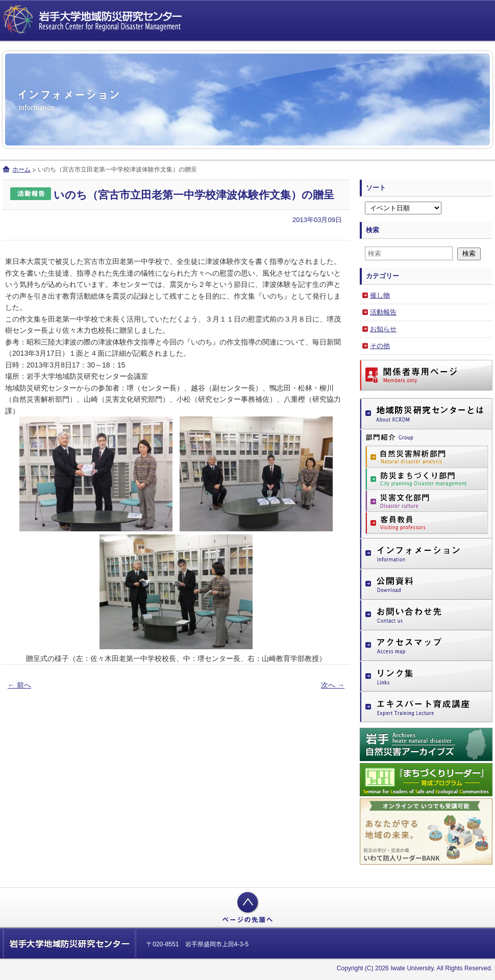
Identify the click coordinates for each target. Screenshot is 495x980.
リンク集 (426, 677)
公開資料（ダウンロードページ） (426, 584)
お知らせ (383, 329)
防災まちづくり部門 (427, 479)
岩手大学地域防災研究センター (94, 20)
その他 (380, 346)
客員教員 (427, 523)
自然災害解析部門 (427, 457)
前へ (19, 685)
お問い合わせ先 (426, 615)
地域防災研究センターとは (426, 414)
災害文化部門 (427, 501)
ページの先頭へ (247, 908)
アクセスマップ (426, 646)
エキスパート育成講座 (426, 707)
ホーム (21, 169)
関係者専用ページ (426, 375)
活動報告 (383, 312)
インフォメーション (426, 554)
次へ (333, 685)
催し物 (380, 295)
